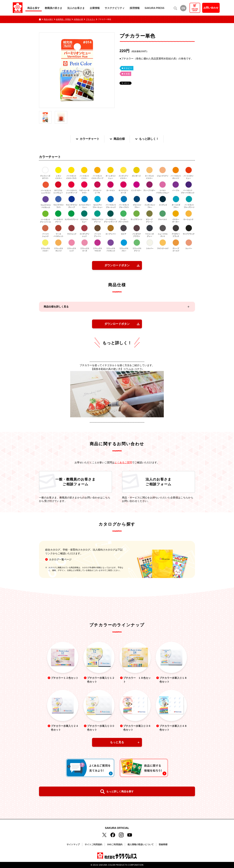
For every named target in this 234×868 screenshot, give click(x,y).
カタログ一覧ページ (60, 560)
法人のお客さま (76, 8)
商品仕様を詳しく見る (56, 307)
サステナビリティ (115, 8)
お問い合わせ (211, 8)
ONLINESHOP (195, 10)
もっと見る (117, 742)
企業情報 (95, 8)
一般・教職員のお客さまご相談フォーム (76, 482)
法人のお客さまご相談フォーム (158, 482)
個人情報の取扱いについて (141, 844)
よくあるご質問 (123, 462)
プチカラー (90, 19)
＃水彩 (127, 74)
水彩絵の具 (78, 19)
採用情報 (135, 8)
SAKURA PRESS (155, 8)
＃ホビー (128, 68)
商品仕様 (117, 139)
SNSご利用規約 (115, 844)
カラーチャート (87, 139)
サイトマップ (73, 844)
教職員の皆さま (54, 8)
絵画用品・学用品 (63, 19)
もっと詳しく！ (147, 139)
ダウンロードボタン (117, 265)
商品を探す (34, 8)
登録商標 (163, 844)
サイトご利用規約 (93, 844)
